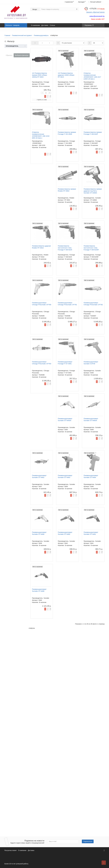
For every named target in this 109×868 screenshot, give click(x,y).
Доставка (45, 25)
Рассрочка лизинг (11, 850)
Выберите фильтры (22, 55)
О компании (35, 25)
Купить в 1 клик (78, 72)
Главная (7, 35)
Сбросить (9, 55)
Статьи (52, 25)
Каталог (16, 25)
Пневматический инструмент (22, 35)
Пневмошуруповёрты (41, 35)
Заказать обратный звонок (95, 12)
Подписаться (88, 841)
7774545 (97, 9)
